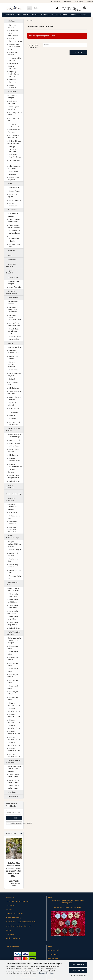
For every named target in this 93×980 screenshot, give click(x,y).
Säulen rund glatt (14, 550)
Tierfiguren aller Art (14, 161)
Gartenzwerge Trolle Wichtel (13, 136)
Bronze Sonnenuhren (12, 205)
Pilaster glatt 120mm (13, 653)
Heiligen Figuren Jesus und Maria (14, 142)
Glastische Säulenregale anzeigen (12, 507)
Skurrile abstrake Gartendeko (14, 167)
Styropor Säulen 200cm (12, 583)
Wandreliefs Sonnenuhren (13, 173)
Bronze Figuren (14, 191)
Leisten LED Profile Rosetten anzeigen (14, 436)
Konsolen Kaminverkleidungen (15, 465)
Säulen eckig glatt (13, 560)
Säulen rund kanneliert (13, 554)
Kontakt (9, 930)
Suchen (78, 52)
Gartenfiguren (23, 15)
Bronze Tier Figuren (12, 196)
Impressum (10, 934)
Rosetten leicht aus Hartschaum (14, 445)
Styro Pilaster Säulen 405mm (13, 787)
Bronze (35, 15)
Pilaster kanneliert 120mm (14, 710)
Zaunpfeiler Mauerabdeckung (11, 292)
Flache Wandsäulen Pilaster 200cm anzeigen (14, 769)
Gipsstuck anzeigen (14, 347)
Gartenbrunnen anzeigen (13, 215)
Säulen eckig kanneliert (13, 566)
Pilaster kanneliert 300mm (14, 744)
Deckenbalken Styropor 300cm (13, 477)
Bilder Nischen (13, 370)
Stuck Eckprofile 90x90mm (14, 393)
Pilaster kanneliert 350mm (14, 750)
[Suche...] (30, 8)
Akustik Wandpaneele (10, 486)
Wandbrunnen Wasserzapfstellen (14, 226)
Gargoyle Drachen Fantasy (13, 125)
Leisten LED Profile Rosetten (13, 430)
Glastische (12, 512)
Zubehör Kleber (14, 481)
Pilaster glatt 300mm (13, 687)
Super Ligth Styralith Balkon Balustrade (13, 74)
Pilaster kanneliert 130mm (14, 716)
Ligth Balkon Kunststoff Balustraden (13, 66)
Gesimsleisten (13, 409)
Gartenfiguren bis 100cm (15, 114)
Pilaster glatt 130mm (13, 659)
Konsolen (12, 415)
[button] (68, 2)
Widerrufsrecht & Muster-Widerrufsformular (21, 922)
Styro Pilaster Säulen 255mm (13, 776)
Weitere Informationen (78, 975)
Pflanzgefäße (62, 15)
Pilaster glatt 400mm (13, 698)
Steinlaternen (11, 260)
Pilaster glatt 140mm (13, 664)
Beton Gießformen (12, 86)
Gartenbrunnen (47, 15)
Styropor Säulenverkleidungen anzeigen (15, 544)
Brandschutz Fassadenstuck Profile (13, 331)
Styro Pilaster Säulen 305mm (13, 781)
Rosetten (12, 419)
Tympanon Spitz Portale (14, 577)
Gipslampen (13, 412)
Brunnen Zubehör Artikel (15, 246)
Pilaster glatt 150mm (13, 670)
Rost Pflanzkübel (12, 277)
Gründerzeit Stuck (13, 384)
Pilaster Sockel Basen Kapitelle (14, 423)
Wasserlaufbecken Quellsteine (14, 239)
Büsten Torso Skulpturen (13, 179)
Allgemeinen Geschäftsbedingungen (18, 926)
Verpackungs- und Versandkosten (18, 901)
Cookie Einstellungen (13, 938)
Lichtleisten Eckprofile (12, 404)
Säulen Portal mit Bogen (14, 571)
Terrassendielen (12, 797)
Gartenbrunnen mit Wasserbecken (14, 232)
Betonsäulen (11, 792)
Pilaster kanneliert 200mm (14, 733)
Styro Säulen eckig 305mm (13, 618)
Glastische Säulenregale (10, 499)
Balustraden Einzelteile (13, 53)
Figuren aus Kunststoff (10, 272)
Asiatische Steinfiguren (12, 102)
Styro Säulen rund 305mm (13, 601)
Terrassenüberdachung (13, 493)
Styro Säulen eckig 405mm (13, 624)
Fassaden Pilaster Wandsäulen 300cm (14, 318)
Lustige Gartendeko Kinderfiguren (12, 149)
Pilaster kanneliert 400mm (14, 755)
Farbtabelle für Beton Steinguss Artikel (68, 907)
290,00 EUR (14, 881)
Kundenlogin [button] (79, 2)
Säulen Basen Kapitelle (13, 357)
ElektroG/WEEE (11, 905)
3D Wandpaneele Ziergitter (14, 374)
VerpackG (9, 910)
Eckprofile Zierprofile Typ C (13, 352)
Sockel (74, 15)
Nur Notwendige (78, 970)
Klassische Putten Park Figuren (15, 156)
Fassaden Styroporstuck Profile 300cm (12, 310)
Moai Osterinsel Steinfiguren (14, 131)
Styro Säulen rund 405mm (13, 606)
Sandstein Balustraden (12, 81)
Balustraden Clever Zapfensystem (13, 33)
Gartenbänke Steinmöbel (11, 265)
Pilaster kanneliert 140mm (14, 721)
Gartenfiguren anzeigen (12, 97)
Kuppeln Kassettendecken (14, 460)
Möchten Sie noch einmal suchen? (33, 46)
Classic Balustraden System (15, 40)
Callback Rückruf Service (14, 914)
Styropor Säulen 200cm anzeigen (13, 589)
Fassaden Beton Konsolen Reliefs (14, 338)
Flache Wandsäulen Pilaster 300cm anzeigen (14, 640)
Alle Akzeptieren (78, 965)
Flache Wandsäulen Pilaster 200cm (13, 761)
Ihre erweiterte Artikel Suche (14, 823)
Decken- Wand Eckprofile (13, 450)
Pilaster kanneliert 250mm (14, 738)
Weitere (83, 15)
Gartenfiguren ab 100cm (14, 119)
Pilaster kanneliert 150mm (14, 727)
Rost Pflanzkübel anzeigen (13, 283)
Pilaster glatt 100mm (13, 647)
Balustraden (9, 15)
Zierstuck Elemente (12, 471)
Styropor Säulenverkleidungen (12, 537)
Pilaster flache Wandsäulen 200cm (14, 324)
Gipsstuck (10, 343)
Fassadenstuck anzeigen (13, 303)
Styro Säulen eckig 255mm (13, 612)
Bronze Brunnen (14, 200)
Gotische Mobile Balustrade (14, 59)
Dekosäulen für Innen (14, 517)
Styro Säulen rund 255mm (13, 595)
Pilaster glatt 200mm (13, 676)
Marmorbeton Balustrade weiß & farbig (14, 47)
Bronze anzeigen (13, 188)
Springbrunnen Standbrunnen (14, 221)
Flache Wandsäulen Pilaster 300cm (13, 633)
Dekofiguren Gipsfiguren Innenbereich (13, 530)
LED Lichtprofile (14, 440)
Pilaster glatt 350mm (13, 693)
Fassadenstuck (12, 298)
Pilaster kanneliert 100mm (14, 704)
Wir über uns (56, 2)
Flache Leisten (13, 388)
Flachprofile (13, 455)
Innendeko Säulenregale (12, 523)
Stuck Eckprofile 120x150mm (14, 398)
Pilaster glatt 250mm (13, 681)
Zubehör (11, 379)
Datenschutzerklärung (46, 973)
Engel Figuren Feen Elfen (13, 108)
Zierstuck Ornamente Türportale (12, 364)
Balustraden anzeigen (12, 26)
